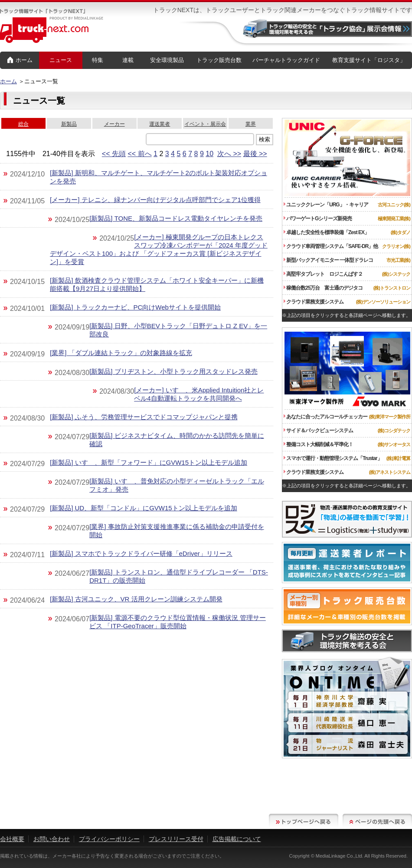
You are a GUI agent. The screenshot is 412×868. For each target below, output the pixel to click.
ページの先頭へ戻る (377, 821)
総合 (23, 124)
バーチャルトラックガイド (286, 60)
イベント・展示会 (205, 124)
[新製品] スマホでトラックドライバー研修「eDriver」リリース (141, 553)
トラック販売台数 (219, 60)
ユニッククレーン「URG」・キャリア (326, 205)
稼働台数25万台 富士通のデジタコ (323, 288)
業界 (251, 124)
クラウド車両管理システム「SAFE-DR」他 (331, 246)
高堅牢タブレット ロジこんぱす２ (323, 274)
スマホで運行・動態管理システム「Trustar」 (333, 458)
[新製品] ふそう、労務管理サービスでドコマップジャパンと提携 (144, 417)
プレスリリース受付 (176, 839)
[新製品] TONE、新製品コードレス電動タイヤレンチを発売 (176, 218)
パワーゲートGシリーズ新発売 (318, 219)
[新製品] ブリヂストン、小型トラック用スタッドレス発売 (173, 371)
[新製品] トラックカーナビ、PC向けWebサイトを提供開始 (135, 307)
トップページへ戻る (304, 821)
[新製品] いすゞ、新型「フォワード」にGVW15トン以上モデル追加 (149, 462)
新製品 (69, 124)
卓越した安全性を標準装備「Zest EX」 (326, 232)
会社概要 (12, 839)
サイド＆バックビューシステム (318, 431)
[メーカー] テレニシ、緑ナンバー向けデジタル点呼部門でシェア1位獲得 (155, 200)
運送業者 (160, 124)
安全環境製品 (167, 60)
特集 (98, 60)
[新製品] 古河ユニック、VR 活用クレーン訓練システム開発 (136, 599)
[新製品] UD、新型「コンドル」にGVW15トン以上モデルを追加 (144, 508)
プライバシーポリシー (109, 839)
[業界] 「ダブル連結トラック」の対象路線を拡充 (121, 353)
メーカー (114, 124)
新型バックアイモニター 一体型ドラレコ (328, 260)
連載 (128, 60)
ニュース (61, 60)
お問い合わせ (52, 839)
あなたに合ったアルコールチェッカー (325, 417)
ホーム (20, 60)
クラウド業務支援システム (314, 302)
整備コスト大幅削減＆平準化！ (318, 444)
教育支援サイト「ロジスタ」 (369, 60)
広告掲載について (237, 839)
